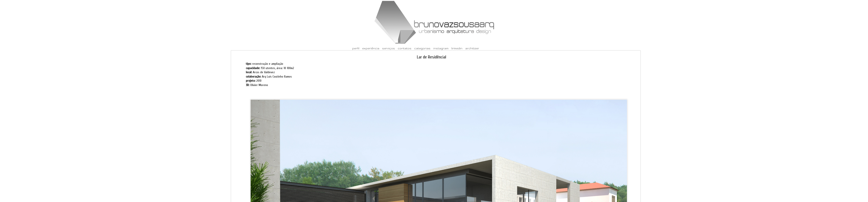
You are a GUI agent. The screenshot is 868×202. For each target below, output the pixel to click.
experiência (371, 48)
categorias (422, 48)
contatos (405, 48)
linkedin (457, 48)
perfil (356, 48)
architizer (472, 48)
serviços (389, 48)
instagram (441, 48)
